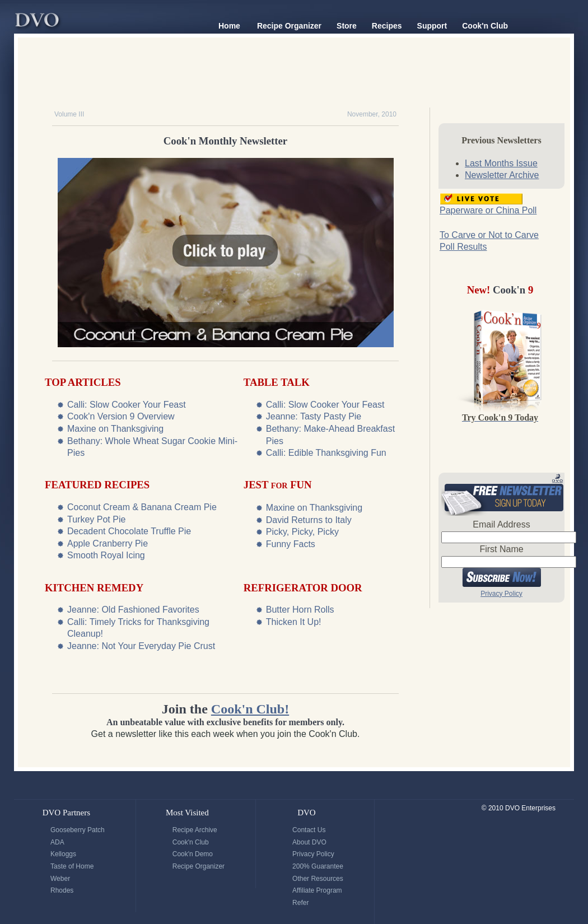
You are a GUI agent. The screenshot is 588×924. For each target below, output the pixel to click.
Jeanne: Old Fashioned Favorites (133, 610)
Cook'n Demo (193, 854)
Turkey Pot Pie (96, 519)
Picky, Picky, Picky (302, 532)
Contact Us (309, 830)
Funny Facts (291, 544)
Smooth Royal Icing (106, 555)
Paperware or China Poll (488, 210)
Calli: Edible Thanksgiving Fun (326, 453)
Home (229, 26)
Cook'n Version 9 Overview (121, 416)
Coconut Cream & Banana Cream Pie (142, 507)
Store (347, 26)
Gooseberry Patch (78, 830)
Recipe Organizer (289, 26)
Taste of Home (72, 866)
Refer (300, 903)
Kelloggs (63, 854)
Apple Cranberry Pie (108, 543)
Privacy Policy (501, 594)
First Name (501, 549)
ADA (57, 842)
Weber (60, 879)
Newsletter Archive (502, 175)
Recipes (387, 26)
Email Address (501, 524)
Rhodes (62, 890)
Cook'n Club (485, 26)
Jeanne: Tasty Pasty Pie (314, 416)
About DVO (309, 842)
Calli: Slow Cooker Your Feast (127, 405)
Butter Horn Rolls (300, 610)
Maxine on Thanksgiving (115, 429)
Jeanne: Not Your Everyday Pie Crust (141, 646)
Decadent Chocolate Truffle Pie (129, 531)
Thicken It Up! (294, 622)
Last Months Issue (501, 163)
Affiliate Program (317, 890)
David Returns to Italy (309, 520)
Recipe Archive (195, 830)
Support (432, 26)
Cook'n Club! (250, 709)
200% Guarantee (318, 866)
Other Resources (318, 879)
